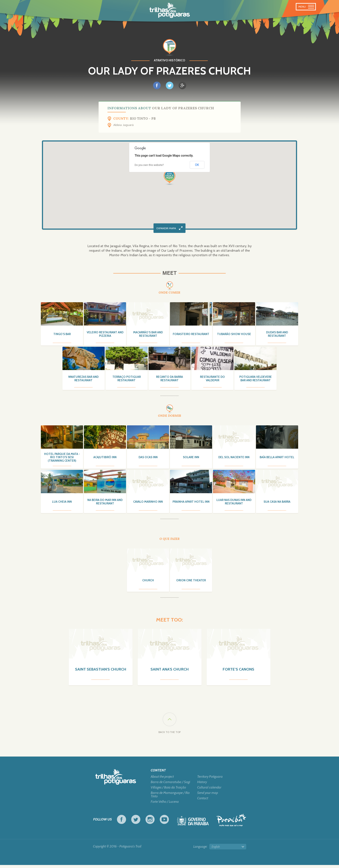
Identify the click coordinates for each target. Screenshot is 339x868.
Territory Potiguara (210, 780)
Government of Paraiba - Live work (193, 825)
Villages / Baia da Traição (168, 790)
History (202, 785)
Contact (203, 801)
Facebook (122, 822)
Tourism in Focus (231, 823)
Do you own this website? (149, 165)
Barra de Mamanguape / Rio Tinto (170, 798)
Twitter (136, 822)
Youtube (164, 822)
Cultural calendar (209, 790)
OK (197, 165)
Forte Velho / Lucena (165, 805)
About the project (162, 780)
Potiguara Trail (170, 10)
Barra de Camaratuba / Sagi (170, 785)
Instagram (150, 822)
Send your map (208, 796)
